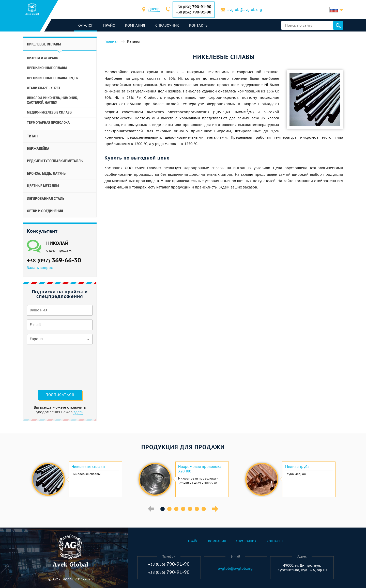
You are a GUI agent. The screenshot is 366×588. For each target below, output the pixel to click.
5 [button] (190, 509)
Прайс (109, 25)
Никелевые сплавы (88, 467)
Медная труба (297, 467)
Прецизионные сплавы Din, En (53, 78)
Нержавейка (38, 149)
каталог (85, 25)
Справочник (167, 25)
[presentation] (48, 367)
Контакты (199, 25)
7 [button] (204, 509)
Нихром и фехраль (43, 58)
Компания (135, 25)
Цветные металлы (43, 186)
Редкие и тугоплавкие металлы (55, 161)
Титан (32, 136)
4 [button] (183, 509)
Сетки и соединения (45, 211)
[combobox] (154, 10)
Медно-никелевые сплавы (50, 112)
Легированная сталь (46, 199)
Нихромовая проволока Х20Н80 (200, 469)
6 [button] (197, 509)
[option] (76, 479)
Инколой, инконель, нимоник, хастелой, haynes (52, 100)
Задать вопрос (40, 268)
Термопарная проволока (48, 122)
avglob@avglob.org (245, 10)
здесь (78, 412)
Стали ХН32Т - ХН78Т (44, 88)
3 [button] (176, 509)
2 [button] (169, 509)
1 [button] (163, 509)
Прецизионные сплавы (47, 68)
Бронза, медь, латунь (46, 173)
